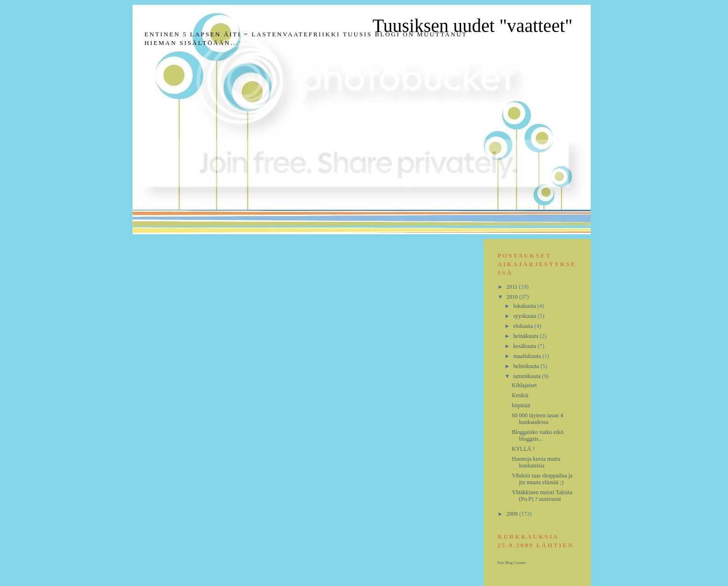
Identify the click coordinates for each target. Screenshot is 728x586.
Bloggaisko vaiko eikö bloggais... (538, 435)
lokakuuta (525, 306)
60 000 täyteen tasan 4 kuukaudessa (537, 419)
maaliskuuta (528, 356)
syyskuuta (525, 316)
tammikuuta (528, 376)
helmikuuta (527, 366)
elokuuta (524, 326)
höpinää (521, 405)
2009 (513, 514)
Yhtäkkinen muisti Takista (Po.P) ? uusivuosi (542, 496)
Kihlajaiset (524, 385)
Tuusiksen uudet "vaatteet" (473, 26)
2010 (513, 297)
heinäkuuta (527, 336)
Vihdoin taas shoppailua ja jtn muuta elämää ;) (542, 479)
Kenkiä (520, 395)
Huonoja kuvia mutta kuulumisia (536, 462)
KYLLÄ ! (523, 449)
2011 (513, 287)
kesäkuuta (525, 346)
